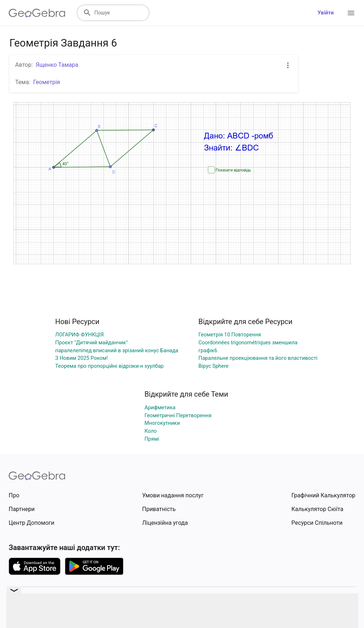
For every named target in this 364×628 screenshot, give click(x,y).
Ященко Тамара (57, 65)
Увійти (326, 13)
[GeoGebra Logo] (37, 13)
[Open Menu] (351, 13)
